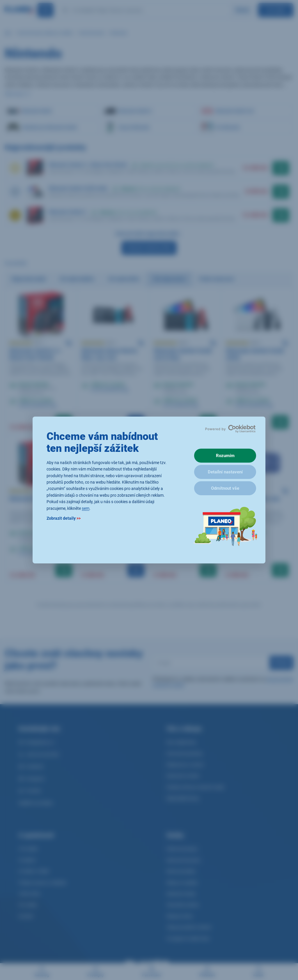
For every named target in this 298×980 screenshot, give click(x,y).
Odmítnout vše (225, 488)
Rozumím (225, 456)
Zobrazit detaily (64, 518)
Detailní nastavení (225, 472)
